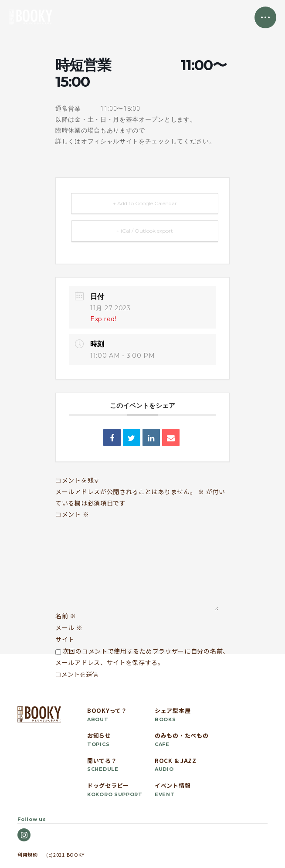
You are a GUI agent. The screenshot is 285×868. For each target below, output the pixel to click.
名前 (66, 616)
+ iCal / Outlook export (145, 231)
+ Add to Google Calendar (145, 203)
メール (69, 627)
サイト (65, 639)
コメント (72, 514)
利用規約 (28, 854)
